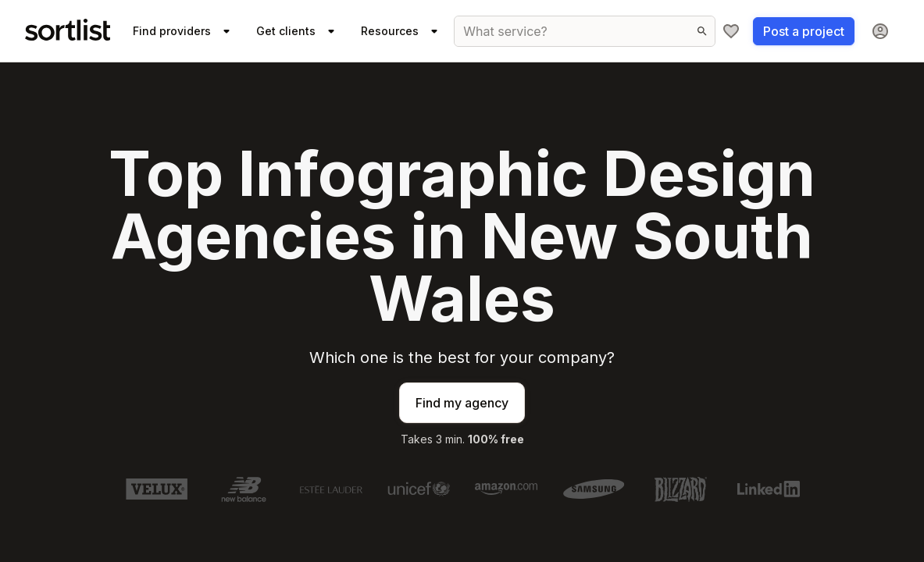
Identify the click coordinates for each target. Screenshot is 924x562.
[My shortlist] (731, 31)
